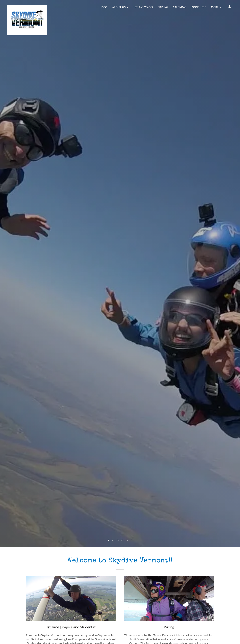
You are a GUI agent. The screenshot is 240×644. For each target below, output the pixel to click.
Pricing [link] (163, 7)
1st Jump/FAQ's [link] (143, 7)
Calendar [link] (180, 7)
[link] (27, 6)
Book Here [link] (199, 7)
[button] (109, 540)
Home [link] (104, 7)
